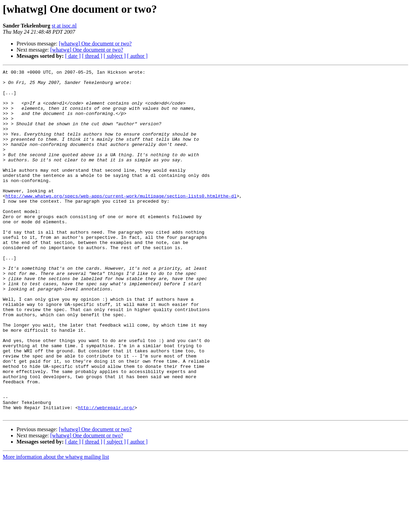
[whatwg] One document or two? (95, 44)
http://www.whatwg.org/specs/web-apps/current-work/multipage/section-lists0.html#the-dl (121, 222)
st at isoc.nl (64, 26)
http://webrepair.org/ (106, 476)
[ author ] (137, 56)
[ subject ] (115, 56)
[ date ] (73, 56)
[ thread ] (92, 56)
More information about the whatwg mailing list (56, 526)
